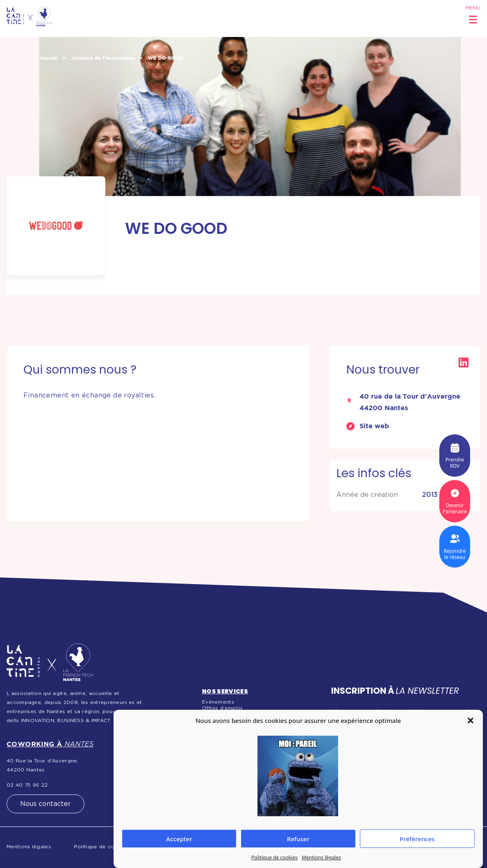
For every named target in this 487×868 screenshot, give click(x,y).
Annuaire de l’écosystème (103, 58)
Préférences (417, 839)
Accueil (49, 58)
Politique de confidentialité (110, 847)
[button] (471, 720)
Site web (374, 426)
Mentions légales (321, 858)
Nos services (225, 691)
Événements (218, 702)
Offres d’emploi (222, 708)
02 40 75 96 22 (27, 785)
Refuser (298, 839)
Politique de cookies (274, 858)
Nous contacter (45, 804)
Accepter (179, 839)
